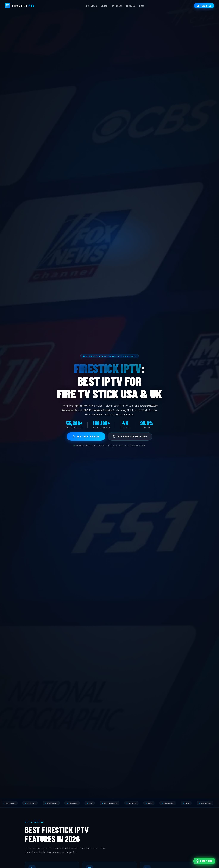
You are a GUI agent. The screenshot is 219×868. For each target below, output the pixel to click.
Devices (131, 6)
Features (91, 6)
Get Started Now (86, 436)
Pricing (117, 6)
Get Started (204, 6)
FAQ (142, 6)
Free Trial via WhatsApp (130, 436)
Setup (105, 6)
